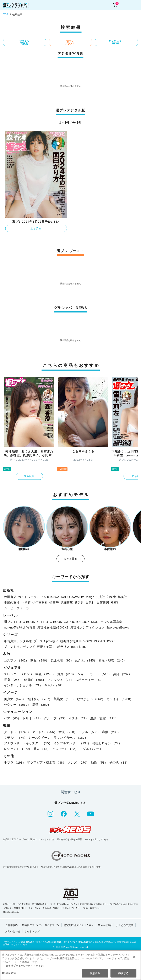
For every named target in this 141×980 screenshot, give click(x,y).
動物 (99, 762)
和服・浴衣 (112, 660)
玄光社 (100, 597)
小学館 (26, 602)
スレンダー (19, 674)
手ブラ (15, 762)
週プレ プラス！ (70, 42)
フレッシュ (60, 680)
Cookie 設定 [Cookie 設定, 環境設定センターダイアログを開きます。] (9, 973)
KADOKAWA (50, 597)
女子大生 (15, 738)
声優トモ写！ (46, 647)
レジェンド (18, 749)
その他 (119, 762)
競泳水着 (62, 660)
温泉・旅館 (104, 718)
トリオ (32, 718)
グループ (56, 718)
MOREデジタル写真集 (107, 622)
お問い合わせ (13, 931)
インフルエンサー (72, 743)
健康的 (35, 680)
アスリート (65, 749)
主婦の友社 (12, 602)
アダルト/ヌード (91, 749)
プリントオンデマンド (20, 647)
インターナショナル (23, 685)
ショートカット (94, 674)
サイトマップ (32, 931)
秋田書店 (10, 597)
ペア (12, 718)
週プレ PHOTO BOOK (20, 622)
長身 (13, 680)
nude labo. (78, 647)
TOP (6, 15)
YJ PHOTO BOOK (49, 622)
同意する (95, 973)
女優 (68, 732)
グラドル (17, 732)
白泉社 (90, 602)
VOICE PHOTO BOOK (99, 641)
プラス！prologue (46, 641)
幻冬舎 (111, 597)
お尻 (66, 674)
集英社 (122, 597)
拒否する (123, 973)
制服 (40, 660)
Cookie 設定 (105, 925)
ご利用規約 (11, 925)
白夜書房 (103, 602)
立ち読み (36, 228)
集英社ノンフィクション (87, 627)
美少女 (15, 699)
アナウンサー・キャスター (28, 743)
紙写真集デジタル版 (18, 641)
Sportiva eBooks (117, 627)
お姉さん (40, 699)
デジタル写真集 (24, 42)
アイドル (45, 732)
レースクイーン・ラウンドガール (58, 738)
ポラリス (63, 647)
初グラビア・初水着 (47, 762)
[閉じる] (134, 957)
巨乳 (45, 674)
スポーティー (90, 680)
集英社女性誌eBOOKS (53, 627)
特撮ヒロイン (107, 743)
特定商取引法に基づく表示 (79, 925)
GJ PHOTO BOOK (77, 622)
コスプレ (16, 660)
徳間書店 (67, 602)
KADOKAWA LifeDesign (78, 597)
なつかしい (91, 699)
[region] (70, 965)
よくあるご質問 (125, 925)
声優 (111, 732)
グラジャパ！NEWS (116, 42)
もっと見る (71, 559)
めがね (86, 660)
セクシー (17, 705)
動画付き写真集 (71, 641)
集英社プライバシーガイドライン (41, 925)
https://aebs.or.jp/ (11, 912)
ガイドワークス (29, 597)
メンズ (78, 762)
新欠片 (79, 602)
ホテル (79, 718)
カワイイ (120, 699)
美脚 (122, 674)
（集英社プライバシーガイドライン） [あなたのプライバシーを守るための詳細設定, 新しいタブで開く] (24, 966)
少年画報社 (40, 602)
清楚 (41, 705)
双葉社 (115, 602)
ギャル (54, 685)
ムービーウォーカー (18, 608)
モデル (90, 732)
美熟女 (64, 699)
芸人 (42, 749)
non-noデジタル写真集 (20, 627)
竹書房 (54, 602)
